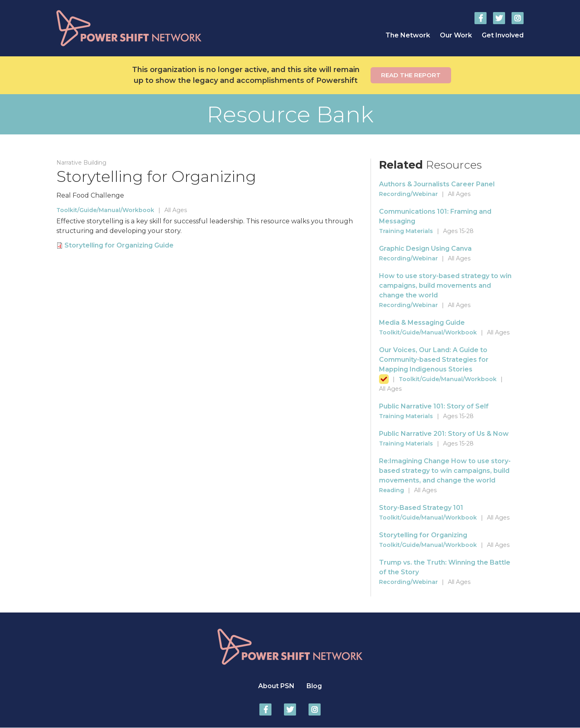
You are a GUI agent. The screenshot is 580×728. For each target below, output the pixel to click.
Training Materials (406, 231)
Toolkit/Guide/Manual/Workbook (105, 210)
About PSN (276, 686)
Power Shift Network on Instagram (518, 18)
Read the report (411, 75)
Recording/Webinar (408, 194)
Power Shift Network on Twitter (499, 18)
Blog (314, 686)
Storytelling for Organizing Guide (119, 245)
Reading (391, 490)
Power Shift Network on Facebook (481, 18)
